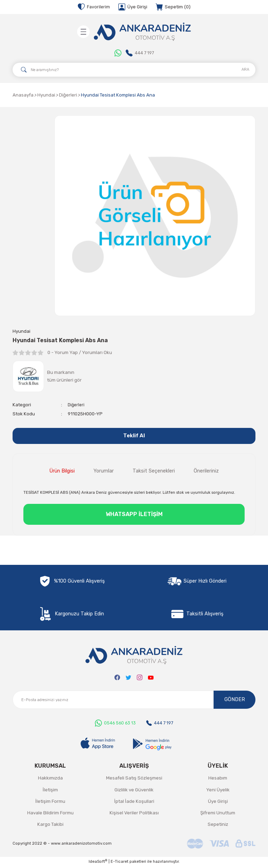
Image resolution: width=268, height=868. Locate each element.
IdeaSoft (98, 863)
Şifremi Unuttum (218, 815)
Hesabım (218, 780)
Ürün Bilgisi (62, 473)
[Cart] (173, 7)
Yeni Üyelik (218, 791)
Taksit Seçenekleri (154, 473)
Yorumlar (104, 473)
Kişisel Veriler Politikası (134, 815)
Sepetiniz (218, 826)
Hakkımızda (50, 780)
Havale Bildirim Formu (50, 815)
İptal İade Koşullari (134, 803)
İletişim (50, 791)
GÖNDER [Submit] (235, 701)
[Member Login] (133, 7)
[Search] (134, 70)
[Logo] (142, 32)
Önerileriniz (206, 473)
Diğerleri (77, 405)
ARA (245, 69)
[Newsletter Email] (134, 701)
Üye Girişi (218, 803)
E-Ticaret (120, 863)
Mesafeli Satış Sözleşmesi (134, 780)
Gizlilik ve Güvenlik (134, 791)
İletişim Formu (50, 803)
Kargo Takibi (50, 826)
